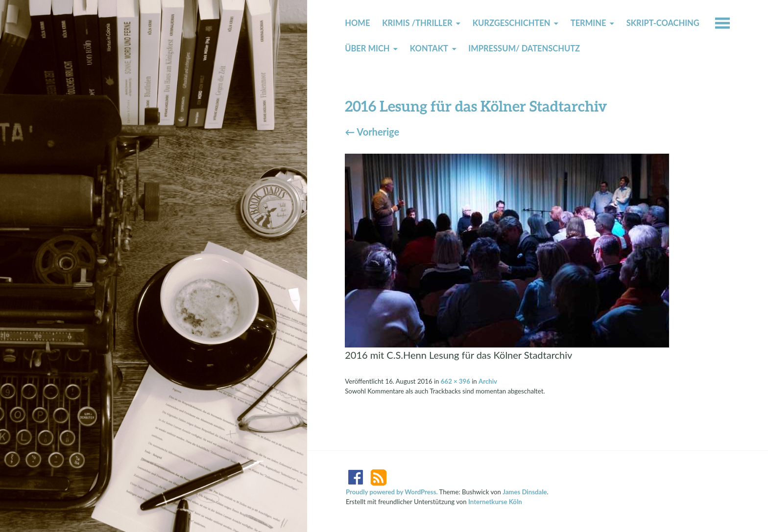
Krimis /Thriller (417, 23)
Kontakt (429, 48)
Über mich (367, 48)
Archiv (488, 381)
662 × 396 (456, 381)
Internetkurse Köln (495, 502)
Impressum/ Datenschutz (524, 48)
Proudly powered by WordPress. (392, 492)
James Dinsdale (525, 492)
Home (357, 23)
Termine (588, 23)
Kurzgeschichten (512, 23)
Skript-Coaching (663, 23)
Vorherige (372, 132)
